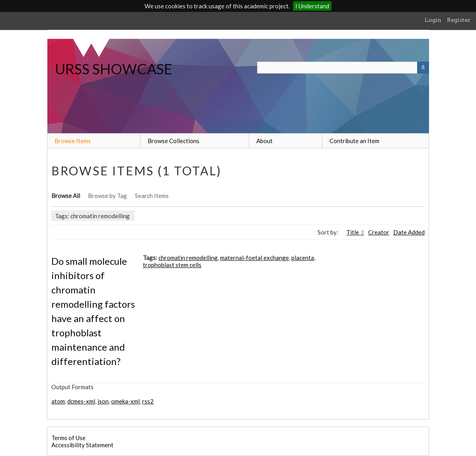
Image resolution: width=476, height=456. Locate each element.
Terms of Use (68, 438)
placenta (303, 258)
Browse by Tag (107, 196)
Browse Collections (174, 141)
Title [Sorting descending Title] (353, 232)
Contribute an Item (354, 141)
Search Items (152, 196)
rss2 (148, 401)
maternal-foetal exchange (255, 258)
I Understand (312, 6)
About (264, 141)
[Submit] (423, 68)
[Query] (343, 68)
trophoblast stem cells (172, 265)
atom (58, 401)
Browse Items (73, 141)
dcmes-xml (81, 401)
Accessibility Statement (82, 445)
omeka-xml (125, 401)
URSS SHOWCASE (114, 69)
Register (459, 20)
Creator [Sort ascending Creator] (379, 232)
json (103, 401)
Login (433, 20)
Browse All (66, 196)
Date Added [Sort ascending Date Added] (409, 232)
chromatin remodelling (188, 258)
